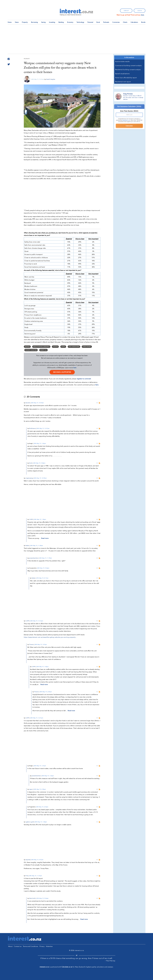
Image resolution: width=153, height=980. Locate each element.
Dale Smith (32, 898)
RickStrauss (32, 428)
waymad (28, 860)
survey (63, 347)
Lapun (31, 789)
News (17, 22)
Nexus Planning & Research (41, 347)
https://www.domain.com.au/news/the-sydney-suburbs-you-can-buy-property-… (51, 637)
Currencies (116, 22)
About (10, 946)
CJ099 (31, 519)
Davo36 (28, 403)
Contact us (18, 946)
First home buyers (74, 347)
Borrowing (34, 22)
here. (143, 15)
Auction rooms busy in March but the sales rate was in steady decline (133, 98)
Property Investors (31, 350)
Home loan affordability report (126, 78)
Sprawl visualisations (122, 74)
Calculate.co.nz (67, 967)
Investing (52, 22)
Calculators (134, 22)
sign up (126, 11)
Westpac (27, 347)
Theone (31, 644)
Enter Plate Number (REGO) (129, 111)
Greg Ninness (128, 94)
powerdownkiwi (34, 558)
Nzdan (27, 546)
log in (140, 11)
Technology (80, 22)
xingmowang (29, 478)
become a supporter (62, 372)
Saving (43, 22)
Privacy (42, 946)
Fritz (27, 876)
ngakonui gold (30, 822)
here (75, 368)
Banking (61, 22)
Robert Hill (43, 350)
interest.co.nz (44, 967)
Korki (31, 463)
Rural (98, 22)
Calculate (129, 126)
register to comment (84, 379)
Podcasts (106, 22)
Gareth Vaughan (51, 79)
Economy (70, 22)
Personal (90, 22)
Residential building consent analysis (128, 70)
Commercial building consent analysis (128, 66)
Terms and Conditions (31, 946)
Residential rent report (123, 82)
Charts (125, 22)
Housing (55, 347)
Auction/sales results (122, 61)
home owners (87, 347)
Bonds (143, 22)
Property (25, 22)
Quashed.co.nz (126, 120)
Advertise (49, 946)
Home (10, 22)
